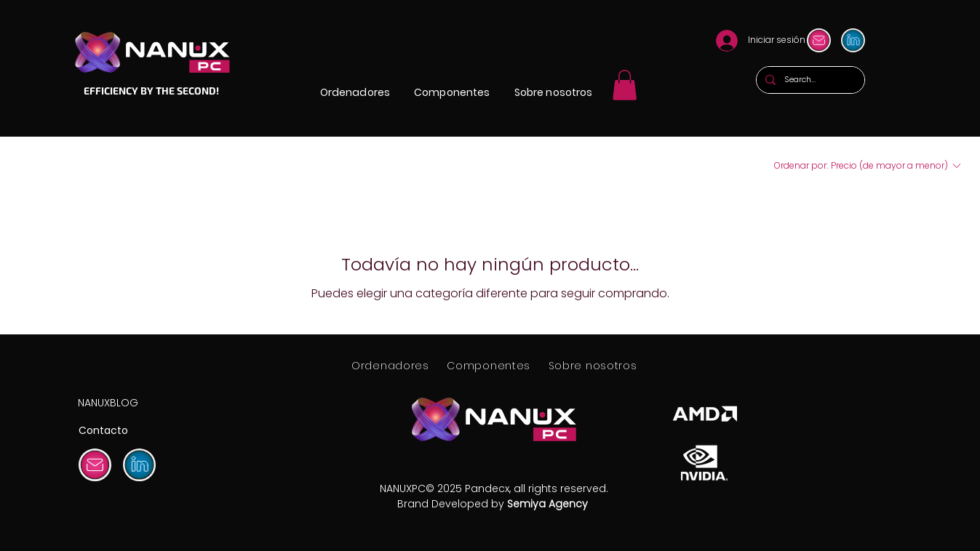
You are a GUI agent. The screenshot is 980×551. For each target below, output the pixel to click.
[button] (355, 93)
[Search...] (809, 80)
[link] (625, 85)
